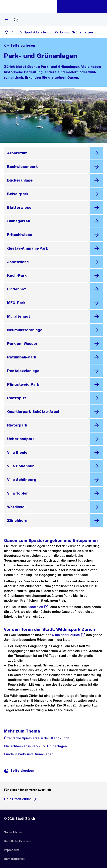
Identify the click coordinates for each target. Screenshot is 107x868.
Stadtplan (38, 607)
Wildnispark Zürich (68, 635)
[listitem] (13, 832)
